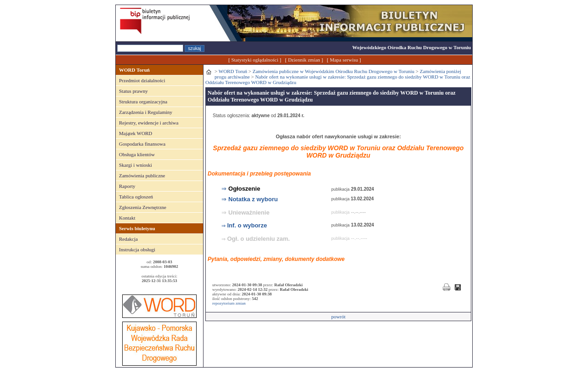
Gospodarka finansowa (142, 144)
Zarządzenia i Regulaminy (146, 112)
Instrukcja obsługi (137, 249)
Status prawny (133, 91)
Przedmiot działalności (142, 80)
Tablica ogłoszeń (136, 197)
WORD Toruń (134, 70)
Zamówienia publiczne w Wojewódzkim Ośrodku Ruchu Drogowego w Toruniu (334, 71)
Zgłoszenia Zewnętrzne (143, 207)
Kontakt (127, 218)
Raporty (127, 186)
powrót (338, 317)
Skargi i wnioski (136, 165)
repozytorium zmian (229, 303)
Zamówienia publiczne (142, 176)
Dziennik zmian (304, 60)
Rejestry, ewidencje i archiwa (149, 123)
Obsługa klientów (137, 154)
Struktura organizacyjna (143, 102)
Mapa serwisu (344, 60)
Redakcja (128, 239)
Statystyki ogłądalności (254, 60)
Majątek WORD (136, 133)
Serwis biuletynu (137, 228)
